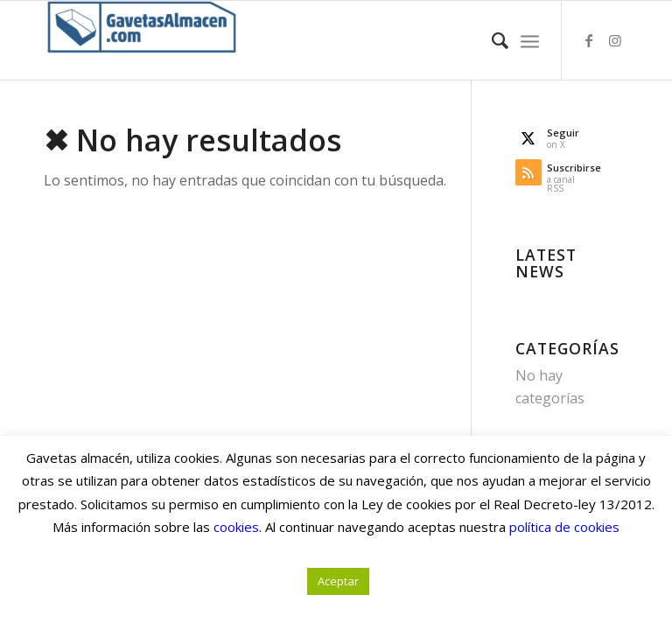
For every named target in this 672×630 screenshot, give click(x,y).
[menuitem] (491, 40)
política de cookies (564, 527)
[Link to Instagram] (615, 40)
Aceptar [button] (338, 581)
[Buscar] (491, 40)
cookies (236, 527)
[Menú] (530, 40)
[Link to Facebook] (589, 40)
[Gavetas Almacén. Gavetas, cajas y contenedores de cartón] (141, 40)
